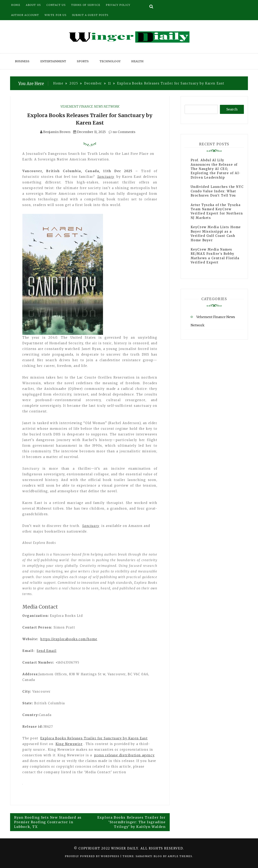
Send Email (47, 651)
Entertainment (53, 61)
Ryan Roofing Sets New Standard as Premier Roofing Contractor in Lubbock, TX (48, 822)
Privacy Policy (118, 5)
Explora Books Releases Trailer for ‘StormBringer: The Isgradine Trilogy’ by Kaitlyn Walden (131, 822)
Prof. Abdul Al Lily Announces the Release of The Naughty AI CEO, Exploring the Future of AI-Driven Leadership (216, 169)
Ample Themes (180, 856)
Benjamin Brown (57, 132)
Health (137, 61)
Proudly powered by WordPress (93, 856)
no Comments (122, 132)
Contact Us (56, 5)
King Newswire (69, 744)
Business (22, 61)
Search (232, 109)
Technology (110, 61)
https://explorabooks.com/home (69, 639)
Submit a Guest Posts (90, 15)
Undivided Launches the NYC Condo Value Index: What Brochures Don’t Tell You (217, 191)
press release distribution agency (124, 755)
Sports (83, 61)
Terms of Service (86, 5)
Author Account (25, 15)
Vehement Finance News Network (90, 106)
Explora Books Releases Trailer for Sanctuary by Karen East (94, 738)
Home (16, 5)
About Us (33, 5)
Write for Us (55, 15)
